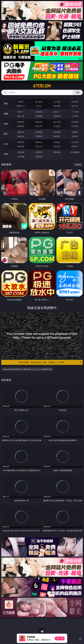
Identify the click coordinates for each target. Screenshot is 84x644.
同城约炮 (21, 152)
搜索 (78, 92)
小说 (6, 144)
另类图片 (75, 136)
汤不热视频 (75, 152)
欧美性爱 (75, 122)
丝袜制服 (39, 116)
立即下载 (60, 638)
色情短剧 (39, 156)
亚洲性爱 (21, 122)
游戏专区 (75, 102)
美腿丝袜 (21, 136)
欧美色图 (57, 132)
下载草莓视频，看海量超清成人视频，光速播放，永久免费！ (50, 362)
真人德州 (39, 102)
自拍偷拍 (39, 112)
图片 (6, 134)
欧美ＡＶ (57, 112)
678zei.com (42, 86)
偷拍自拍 (39, 122)
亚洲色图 (39, 132)
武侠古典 (75, 142)
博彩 (6, 104)
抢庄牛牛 (75, 106)
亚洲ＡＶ (21, 112)
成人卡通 (57, 122)
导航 (6, 154)
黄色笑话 (57, 146)
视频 (6, 114)
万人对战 (57, 102)
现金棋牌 (57, 106)
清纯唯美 (39, 136)
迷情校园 (21, 146)
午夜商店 (39, 152)
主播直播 (57, 116)
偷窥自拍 (21, 132)
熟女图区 (57, 136)
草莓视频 (57, 152)
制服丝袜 (21, 126)
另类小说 (39, 146)
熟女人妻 (21, 116)
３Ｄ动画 (75, 112)
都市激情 (21, 142)
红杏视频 (21, 156)
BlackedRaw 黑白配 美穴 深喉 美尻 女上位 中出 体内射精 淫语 (27, 369)
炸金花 (39, 106)
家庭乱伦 (39, 142)
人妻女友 (57, 142)
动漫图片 (75, 132)
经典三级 (39, 126)
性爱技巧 (75, 146)
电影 (6, 124)
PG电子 (21, 102)
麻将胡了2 (21, 106)
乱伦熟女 (57, 126)
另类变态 (75, 126)
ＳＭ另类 (75, 116)
